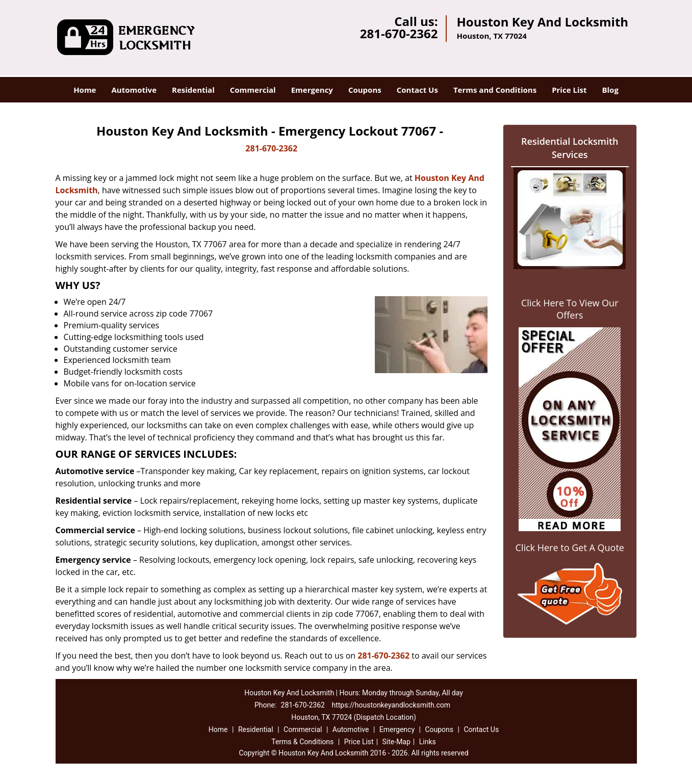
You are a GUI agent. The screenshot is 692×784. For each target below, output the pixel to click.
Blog (610, 90)
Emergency (312, 90)
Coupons (365, 90)
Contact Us (417, 90)
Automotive (134, 90)
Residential (193, 90)
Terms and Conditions (495, 90)
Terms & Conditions (302, 742)
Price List (569, 90)
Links (428, 742)
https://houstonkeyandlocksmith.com (391, 705)
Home (85, 90)
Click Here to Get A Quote (570, 547)
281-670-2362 (399, 33)
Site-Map (396, 742)
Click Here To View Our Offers (570, 309)
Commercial (253, 90)
